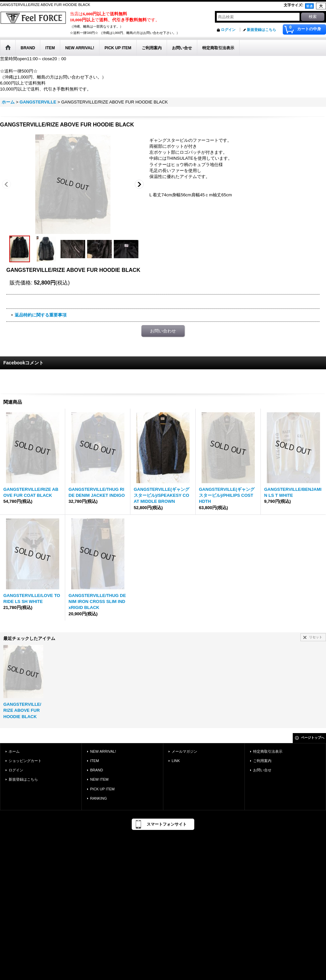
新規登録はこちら (261, 30)
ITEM (94, 761)
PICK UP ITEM (102, 789)
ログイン (228, 30)
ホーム (14, 751)
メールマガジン (184, 751)
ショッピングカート (25, 761)
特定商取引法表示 (268, 751)
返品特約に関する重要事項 (41, 315)
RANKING (98, 798)
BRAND (97, 770)
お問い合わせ (163, 331)
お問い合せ (262, 770)
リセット (316, 637)
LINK (176, 761)
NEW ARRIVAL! (103, 751)
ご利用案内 (262, 761)
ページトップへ (313, 738)
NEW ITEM (99, 779)
